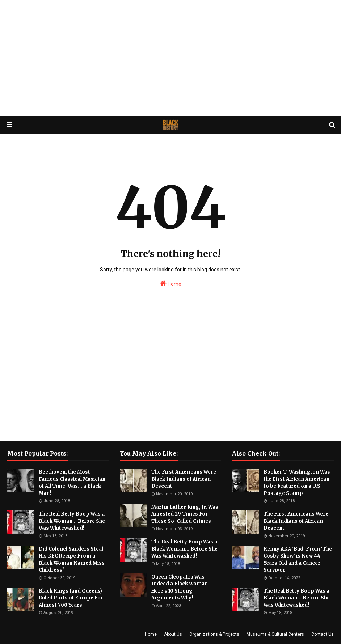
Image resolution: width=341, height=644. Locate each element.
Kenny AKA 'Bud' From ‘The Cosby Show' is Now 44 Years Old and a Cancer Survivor (298, 560)
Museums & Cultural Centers (275, 634)
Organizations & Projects (214, 634)
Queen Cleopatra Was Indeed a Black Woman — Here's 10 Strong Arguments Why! (183, 588)
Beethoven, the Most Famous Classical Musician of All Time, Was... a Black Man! (72, 483)
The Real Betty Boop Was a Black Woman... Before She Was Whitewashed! (72, 521)
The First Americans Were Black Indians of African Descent (184, 479)
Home (170, 283)
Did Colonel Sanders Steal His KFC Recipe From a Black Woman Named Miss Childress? (72, 560)
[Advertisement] (170, 58)
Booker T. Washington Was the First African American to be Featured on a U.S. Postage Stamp (297, 483)
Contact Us (323, 634)
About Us (173, 634)
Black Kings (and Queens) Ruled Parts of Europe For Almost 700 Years (71, 598)
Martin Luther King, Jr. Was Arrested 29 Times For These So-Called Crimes (185, 514)
